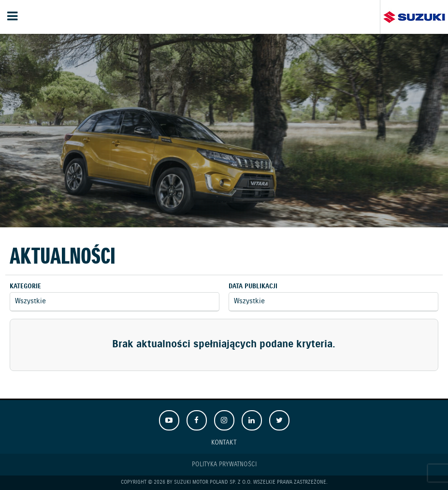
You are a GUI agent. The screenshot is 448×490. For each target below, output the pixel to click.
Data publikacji (253, 287)
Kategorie (25, 287)
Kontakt (224, 442)
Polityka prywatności (224, 465)
